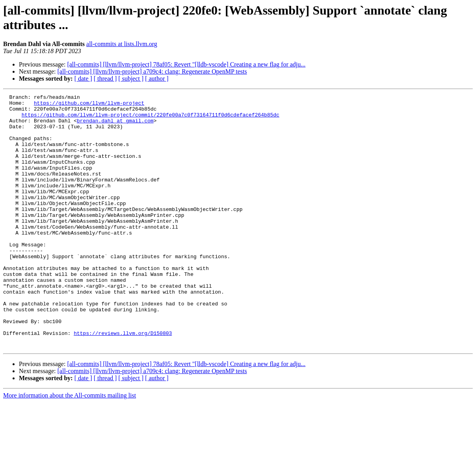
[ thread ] (105, 79)
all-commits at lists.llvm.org (122, 44)
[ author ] (157, 79)
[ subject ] (131, 79)
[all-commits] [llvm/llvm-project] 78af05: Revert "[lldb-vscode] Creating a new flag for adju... (186, 64)
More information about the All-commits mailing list (70, 446)
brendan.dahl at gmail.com (115, 126)
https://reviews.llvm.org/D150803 (123, 381)
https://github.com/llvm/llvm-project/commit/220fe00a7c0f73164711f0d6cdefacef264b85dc (150, 119)
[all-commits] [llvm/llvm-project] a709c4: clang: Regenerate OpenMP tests (152, 71)
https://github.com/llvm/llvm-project (89, 105)
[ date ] (83, 79)
